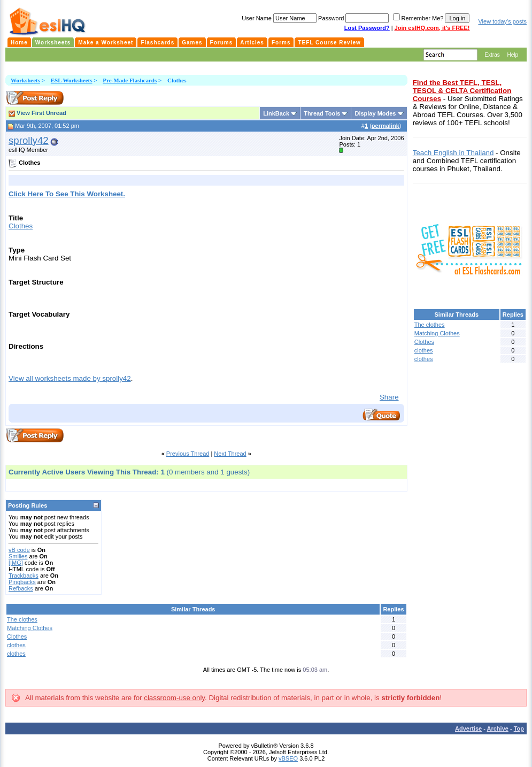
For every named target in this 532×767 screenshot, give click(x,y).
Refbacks (21, 588)
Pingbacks (22, 582)
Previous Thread (188, 454)
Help (512, 55)
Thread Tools (322, 113)
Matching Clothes (30, 628)
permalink (385, 126)
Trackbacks (24, 576)
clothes (16, 645)
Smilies (18, 556)
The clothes (22, 619)
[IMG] (16, 563)
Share (389, 397)
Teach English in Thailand (453, 153)
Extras (492, 55)
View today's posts (502, 21)
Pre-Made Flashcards (130, 80)
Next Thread (230, 454)
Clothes (21, 226)
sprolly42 (29, 140)
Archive (498, 728)
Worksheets (25, 80)
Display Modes (375, 113)
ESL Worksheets (72, 80)
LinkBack (276, 113)
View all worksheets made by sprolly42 (70, 378)
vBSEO (288, 758)
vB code (19, 550)
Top (519, 728)
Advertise (468, 728)
